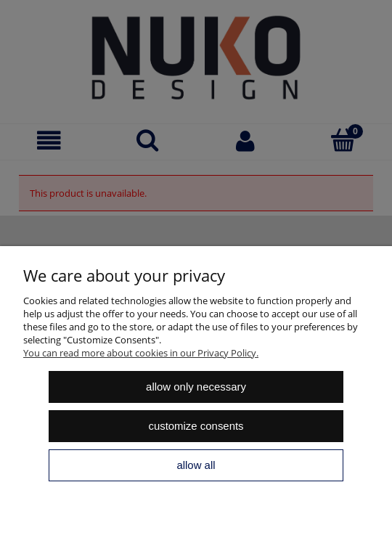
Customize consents (196, 426)
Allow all (196, 465)
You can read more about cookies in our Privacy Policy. (141, 353)
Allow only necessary (196, 387)
